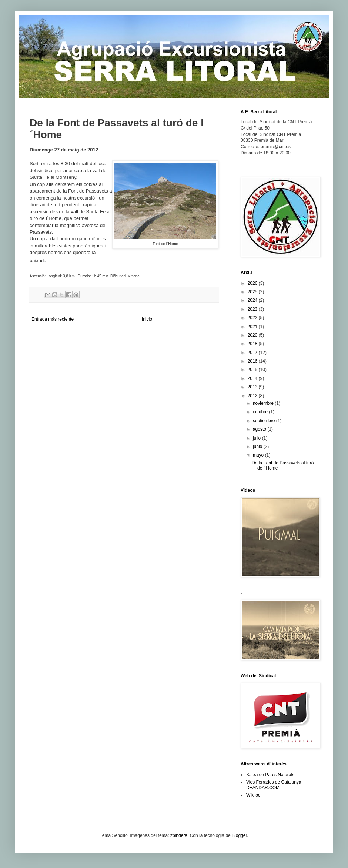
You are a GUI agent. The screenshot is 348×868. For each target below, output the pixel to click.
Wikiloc (253, 795)
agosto (260, 429)
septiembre (265, 421)
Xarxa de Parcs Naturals (270, 775)
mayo (259, 455)
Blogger (239, 835)
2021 (253, 327)
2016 (253, 361)
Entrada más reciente (53, 319)
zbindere (179, 835)
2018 (253, 344)
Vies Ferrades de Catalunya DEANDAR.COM (274, 785)
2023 (253, 309)
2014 (253, 378)
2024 (253, 300)
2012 (253, 396)
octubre (261, 412)
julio (257, 438)
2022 (253, 318)
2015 (253, 370)
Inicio (147, 319)
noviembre (264, 403)
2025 (253, 292)
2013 (253, 387)
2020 (253, 335)
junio (258, 447)
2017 (253, 353)
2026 (253, 283)
